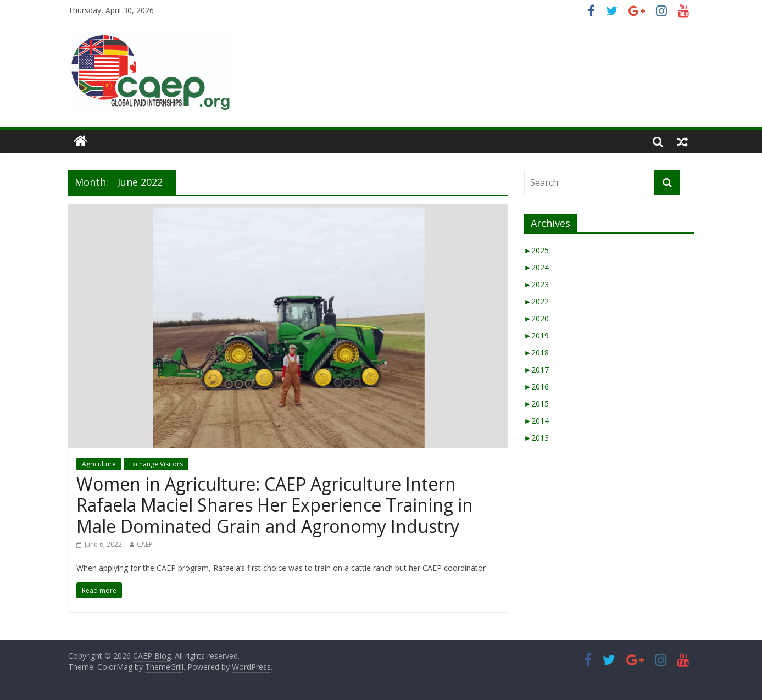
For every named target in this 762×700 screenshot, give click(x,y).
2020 (537, 318)
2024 (537, 267)
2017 (537, 370)
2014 (537, 421)
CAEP (145, 544)
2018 (537, 352)
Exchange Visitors (156, 464)
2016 (537, 387)
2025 (537, 250)
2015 (537, 404)
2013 (537, 438)
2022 (537, 301)
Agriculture (99, 464)
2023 (537, 284)
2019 (537, 335)
